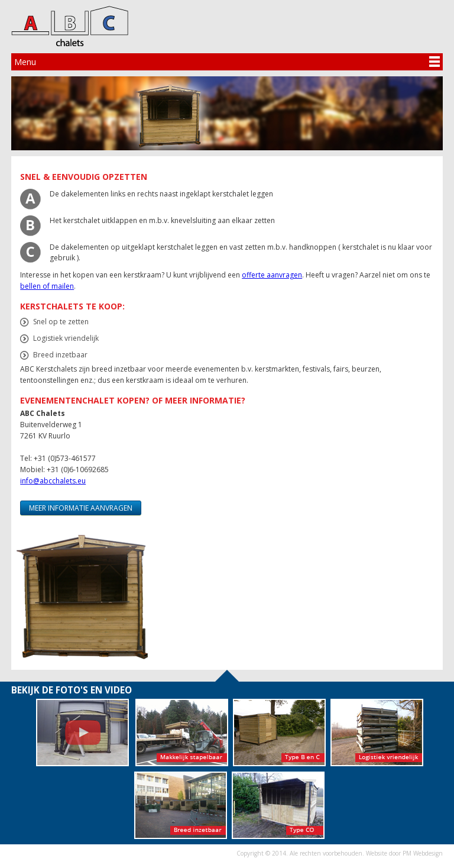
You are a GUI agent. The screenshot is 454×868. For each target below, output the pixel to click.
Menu (25, 62)
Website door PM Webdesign (404, 853)
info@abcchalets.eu (53, 481)
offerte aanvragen (272, 275)
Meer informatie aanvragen (81, 508)
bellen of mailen (47, 286)
